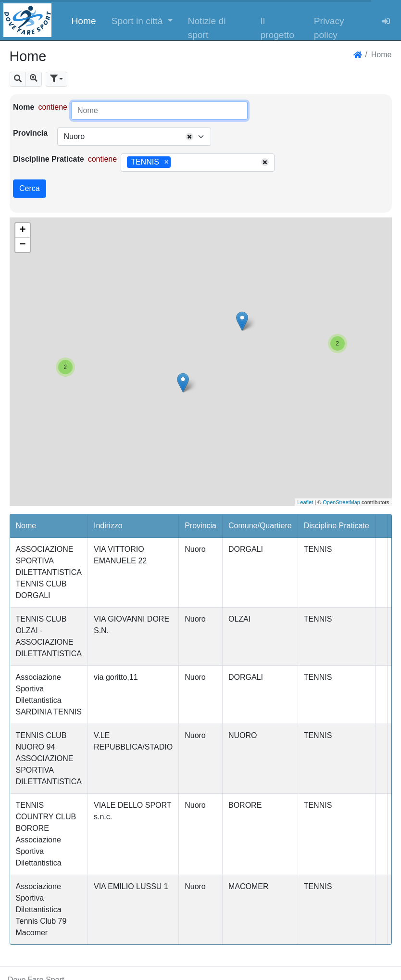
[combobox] (134, 137)
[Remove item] (166, 162)
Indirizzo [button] (108, 526)
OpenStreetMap (341, 502)
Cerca (30, 188)
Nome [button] (26, 526)
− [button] (22, 245)
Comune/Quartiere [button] (260, 526)
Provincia (30, 133)
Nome (24, 107)
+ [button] (22, 230)
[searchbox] (176, 163)
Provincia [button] (200, 526)
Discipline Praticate (49, 159)
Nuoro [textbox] (74, 136)
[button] (142, 20)
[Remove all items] (189, 137)
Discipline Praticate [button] (337, 526)
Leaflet (305, 502)
